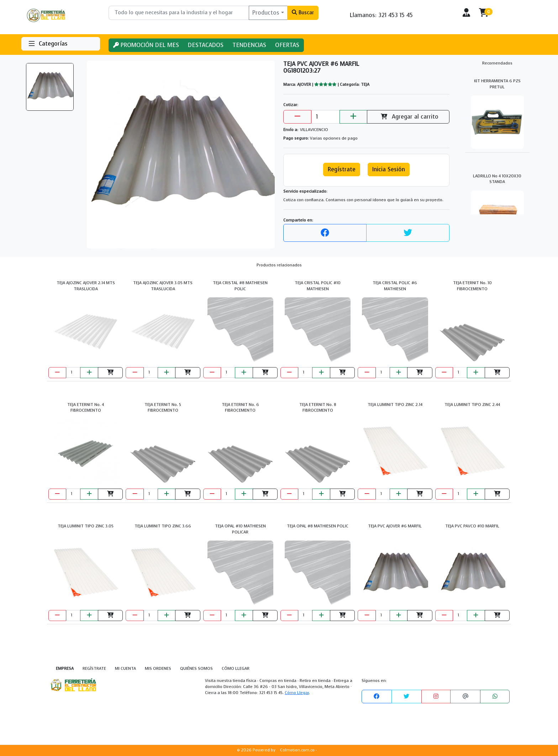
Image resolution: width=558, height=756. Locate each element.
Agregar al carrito (408, 117)
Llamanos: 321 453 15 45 (381, 15)
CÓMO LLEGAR (236, 669)
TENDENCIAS (249, 45)
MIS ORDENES (158, 669)
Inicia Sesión (389, 169)
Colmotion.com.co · (298, 750)
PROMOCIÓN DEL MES (146, 45)
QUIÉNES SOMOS (196, 669)
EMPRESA (65, 669)
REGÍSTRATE (94, 669)
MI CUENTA (125, 669)
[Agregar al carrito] (110, 373)
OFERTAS (287, 45)
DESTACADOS (206, 45)
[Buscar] (179, 13)
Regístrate (342, 169)
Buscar (303, 12)
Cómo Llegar (297, 693)
